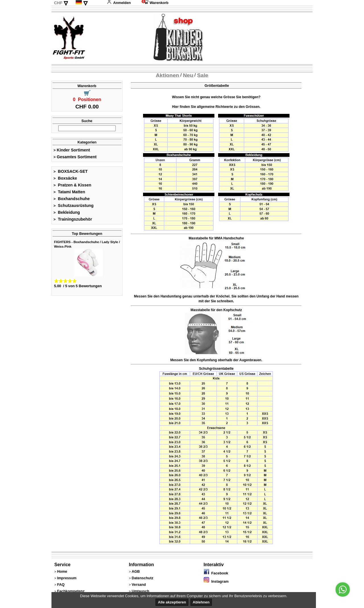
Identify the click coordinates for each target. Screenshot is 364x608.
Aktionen (167, 75)
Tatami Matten (69, 192)
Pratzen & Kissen (72, 185)
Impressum (67, 578)
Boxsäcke (65, 178)
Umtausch (140, 591)
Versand (139, 585)
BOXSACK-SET (71, 171)
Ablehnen (201, 602)
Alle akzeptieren (172, 602)
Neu (188, 75)
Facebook (216, 573)
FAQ (61, 585)
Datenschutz (142, 578)
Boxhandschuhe (72, 199)
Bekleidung (67, 212)
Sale (203, 75)
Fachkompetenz (71, 591)
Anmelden (119, 3)
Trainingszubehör (73, 219)
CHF (58, 3)
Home (62, 571)
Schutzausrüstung (74, 206)
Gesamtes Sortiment (75, 157)
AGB (136, 571)
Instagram (216, 581)
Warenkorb (155, 3)
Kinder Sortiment (72, 150)
